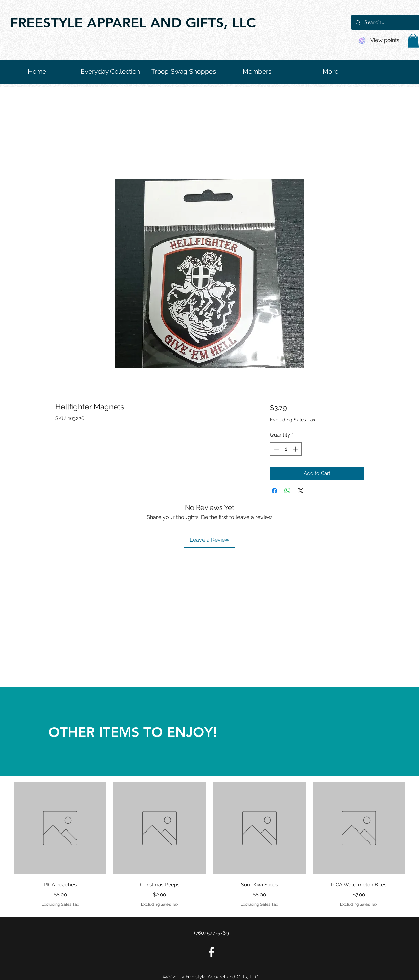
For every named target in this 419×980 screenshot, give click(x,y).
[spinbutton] (286, 449)
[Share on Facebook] (275, 491)
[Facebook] (212, 952)
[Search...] (390, 22)
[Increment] (296, 449)
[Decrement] (276, 449)
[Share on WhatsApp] (288, 491)
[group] (209, 845)
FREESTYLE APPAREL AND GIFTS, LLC (133, 23)
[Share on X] (301, 491)
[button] (413, 41)
